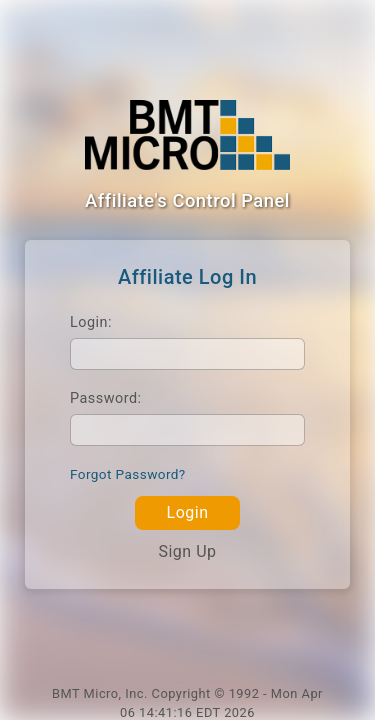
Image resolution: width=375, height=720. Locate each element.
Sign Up (187, 551)
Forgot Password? (128, 474)
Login (188, 512)
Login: (91, 322)
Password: (106, 398)
